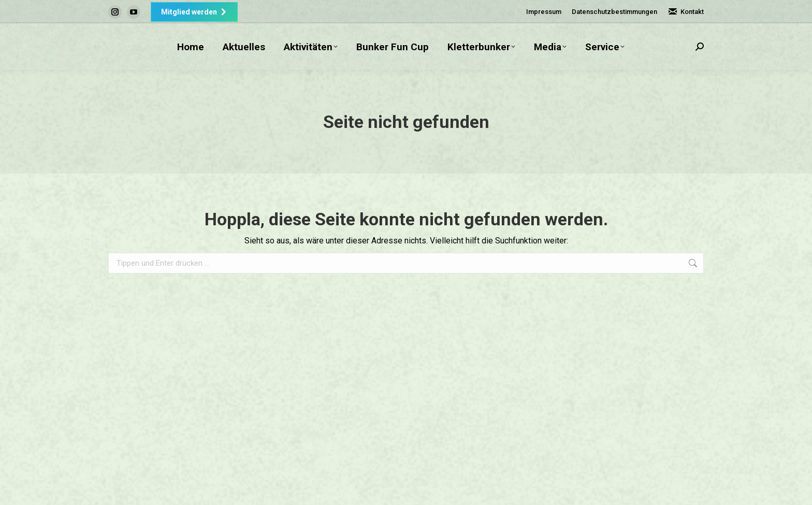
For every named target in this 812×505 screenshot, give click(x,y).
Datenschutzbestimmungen (614, 12)
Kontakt (686, 12)
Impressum (544, 12)
